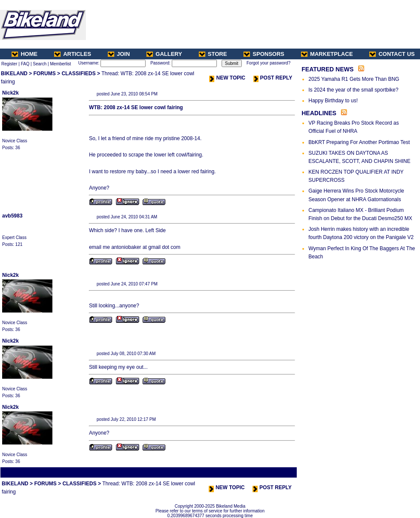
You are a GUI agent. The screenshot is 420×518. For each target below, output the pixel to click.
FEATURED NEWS (327, 69)
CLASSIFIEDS (78, 74)
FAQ (25, 64)
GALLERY (164, 54)
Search (40, 64)
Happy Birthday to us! (333, 101)
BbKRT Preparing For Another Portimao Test (359, 142)
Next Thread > (281, 472)
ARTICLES (73, 54)
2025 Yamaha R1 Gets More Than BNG (354, 79)
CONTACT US (392, 54)
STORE (213, 54)
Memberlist (60, 64)
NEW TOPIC (227, 78)
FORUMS (45, 74)
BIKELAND (14, 74)
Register (9, 64)
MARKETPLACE (327, 54)
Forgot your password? (268, 63)
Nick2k (11, 93)
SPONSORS (264, 54)
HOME (24, 54)
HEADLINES (319, 113)
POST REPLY (273, 78)
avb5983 (12, 216)
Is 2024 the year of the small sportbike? (353, 90)
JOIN (119, 54)
